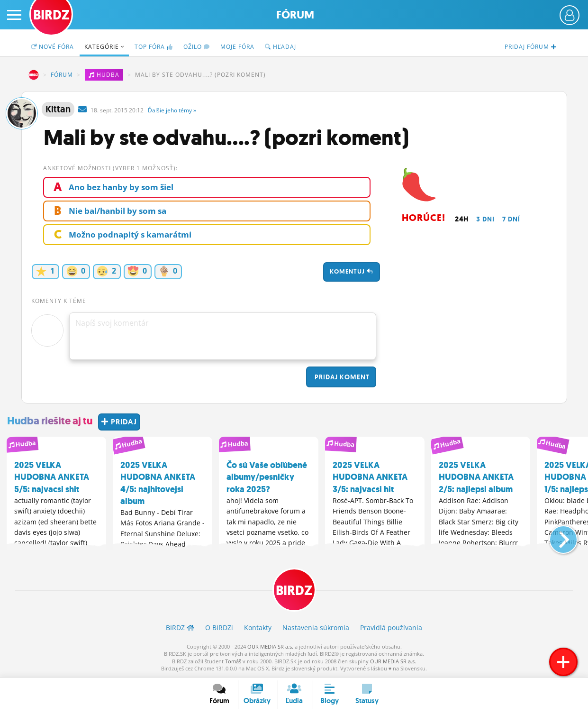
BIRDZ (34, 75)
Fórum (295, 15)
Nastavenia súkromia (316, 628)
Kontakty (258, 628)
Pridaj (341, 377)
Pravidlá (391, 628)
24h (462, 219)
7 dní (511, 219)
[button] (556, 536)
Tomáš (233, 661)
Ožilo (197, 47)
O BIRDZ (219, 628)
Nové (52, 47)
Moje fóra (237, 47)
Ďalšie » (172, 110)
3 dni (485, 219)
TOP (154, 47)
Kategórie (104, 47)
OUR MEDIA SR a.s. (270, 646)
